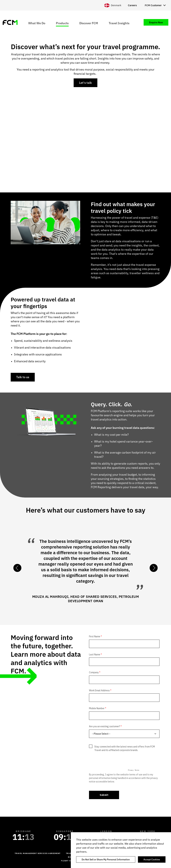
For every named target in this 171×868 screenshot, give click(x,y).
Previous (17, 568)
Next (154, 568)
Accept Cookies (152, 859)
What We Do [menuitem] (37, 23)
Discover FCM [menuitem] (89, 23)
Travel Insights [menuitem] (119, 23)
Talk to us (23, 377)
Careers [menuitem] (132, 5)
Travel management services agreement (38, 853)
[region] (121, 850)
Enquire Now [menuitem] (156, 22)
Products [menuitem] (62, 23)
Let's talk (85, 83)
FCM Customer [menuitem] (153, 5)
